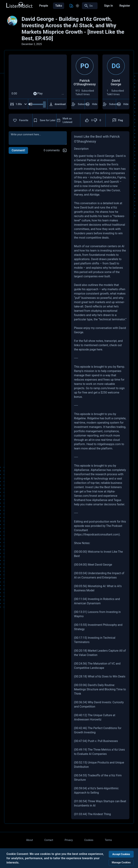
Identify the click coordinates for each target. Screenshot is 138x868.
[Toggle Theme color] (71, 6)
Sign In (108, 6)
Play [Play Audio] (38, 94)
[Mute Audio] (30, 104)
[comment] (38, 138)
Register (125, 6)
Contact (49, 840)
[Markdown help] (65, 150)
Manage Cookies (121, 862)
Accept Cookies (121, 854)
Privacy (69, 840)
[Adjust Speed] (18, 104)
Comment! (18, 150)
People (44, 6)
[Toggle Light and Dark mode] (77, 6)
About (29, 840)
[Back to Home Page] (19, 5)
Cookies (89, 840)
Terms (108, 840)
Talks (59, 6)
